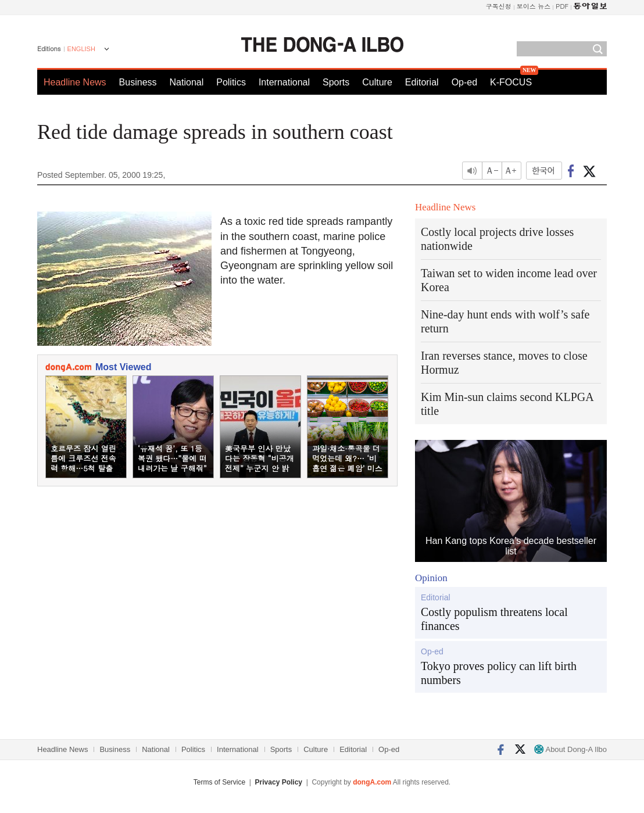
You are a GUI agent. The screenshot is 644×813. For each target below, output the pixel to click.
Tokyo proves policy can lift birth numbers (499, 673)
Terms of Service (219, 782)
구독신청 (499, 6)
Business (138, 82)
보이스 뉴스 (534, 6)
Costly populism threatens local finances (494, 619)
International (284, 82)
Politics (231, 82)
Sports (336, 82)
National (187, 82)
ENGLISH (81, 49)
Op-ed (464, 82)
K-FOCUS (511, 82)
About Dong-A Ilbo (570, 749)
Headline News (75, 82)
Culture (377, 82)
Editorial (422, 82)
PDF (562, 6)
